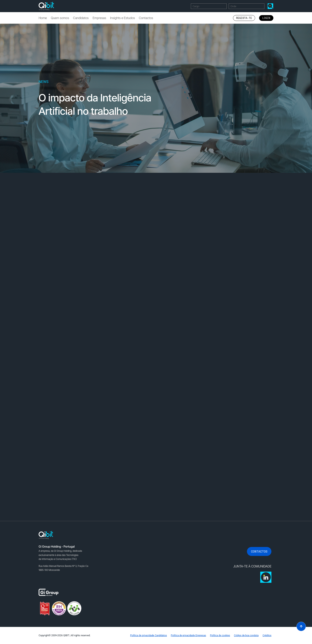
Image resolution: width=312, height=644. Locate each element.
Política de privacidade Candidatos (148, 635)
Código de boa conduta (246, 635)
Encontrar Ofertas (271, 6)
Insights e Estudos (122, 18)
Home (43, 18)
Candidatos (81, 18)
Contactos (146, 18)
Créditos (267, 635)
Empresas (99, 18)
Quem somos (60, 18)
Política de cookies (220, 635)
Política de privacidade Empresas (188, 635)
